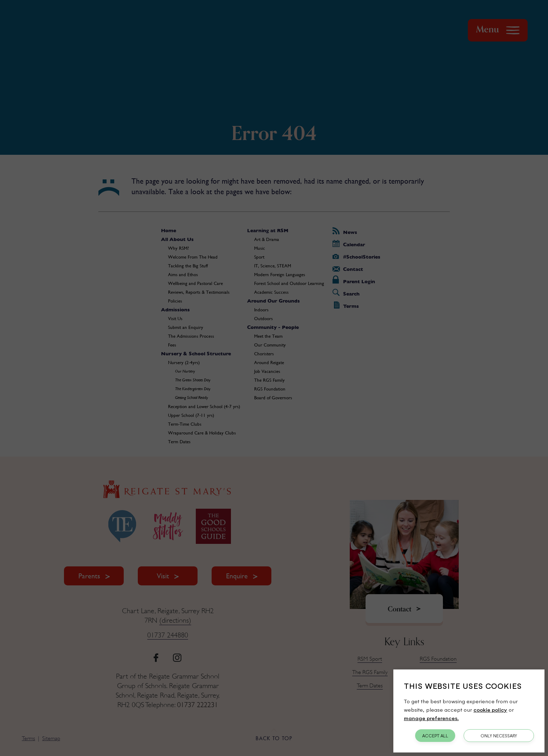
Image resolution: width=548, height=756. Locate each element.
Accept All (435, 736)
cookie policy (490, 709)
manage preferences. (431, 718)
